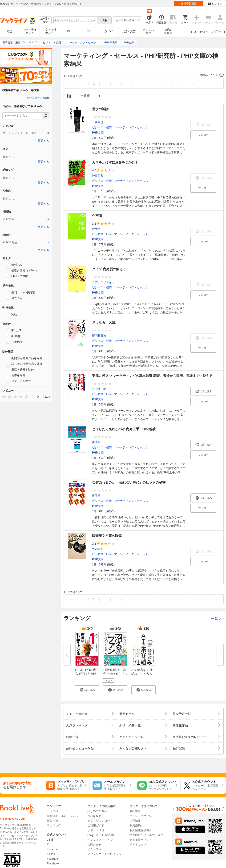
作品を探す (94, 816)
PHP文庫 (98, 133)
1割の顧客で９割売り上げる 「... (115, 672)
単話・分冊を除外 (20, 369)
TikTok (51, 854)
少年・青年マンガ (30, 31)
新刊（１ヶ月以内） (21, 292)
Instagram (53, 849)
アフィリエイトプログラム (104, 854)
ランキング (54, 826)
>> (216, 83)
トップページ (55, 811)
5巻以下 (14, 330)
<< (72, 83)
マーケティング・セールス (131, 127)
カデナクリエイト (103, 282)
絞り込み (45, 20)
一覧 (217, 619)
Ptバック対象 (17, 276)
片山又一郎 (99, 389)
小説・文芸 (129, 31)
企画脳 (97, 216)
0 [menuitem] (38, 397)
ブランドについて (141, 816)
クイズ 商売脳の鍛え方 (109, 269)
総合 (10, 31)
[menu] (38, 397)
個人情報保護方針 (141, 830)
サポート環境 (96, 830)
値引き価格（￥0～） (22, 270)
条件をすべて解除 (38, 98)
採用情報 (135, 821)
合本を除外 (16, 375)
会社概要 (135, 811)
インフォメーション (100, 840)
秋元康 (96, 229)
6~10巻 (13, 336)
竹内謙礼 (98, 549)
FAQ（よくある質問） (101, 835)
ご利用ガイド (218, 32)
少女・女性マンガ (49, 31)
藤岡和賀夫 (99, 336)
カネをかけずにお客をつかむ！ (115, 162)
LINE (50, 840)
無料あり (14, 265)
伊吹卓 (96, 442)
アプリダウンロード (100, 821)
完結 (11, 314)
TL (89, 31)
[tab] (26, 133)
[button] (144, 75)
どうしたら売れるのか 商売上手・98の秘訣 (124, 429)
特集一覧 (52, 821)
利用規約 (135, 826)
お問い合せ (94, 845)
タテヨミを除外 (18, 381)
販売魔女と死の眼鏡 (107, 536)
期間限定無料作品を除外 (24, 358)
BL (69, 31)
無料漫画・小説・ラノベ (62, 816)
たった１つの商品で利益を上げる (86, 674)
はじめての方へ (199, 32)
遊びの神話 (100, 109)
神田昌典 (98, 176)
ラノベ (109, 31)
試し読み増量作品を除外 (24, 364)
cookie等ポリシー (141, 840)
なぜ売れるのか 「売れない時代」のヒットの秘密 (129, 482)
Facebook (53, 864)
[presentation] (3, 397)
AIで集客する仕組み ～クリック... (142, 674)
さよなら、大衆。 (105, 322)
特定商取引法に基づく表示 (146, 835)
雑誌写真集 (168, 31)
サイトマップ (138, 845)
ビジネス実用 (148, 31)
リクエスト (94, 849)
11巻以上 (14, 342)
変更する (43, 141)
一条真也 (98, 122)
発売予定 (14, 298)
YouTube (52, 859)
